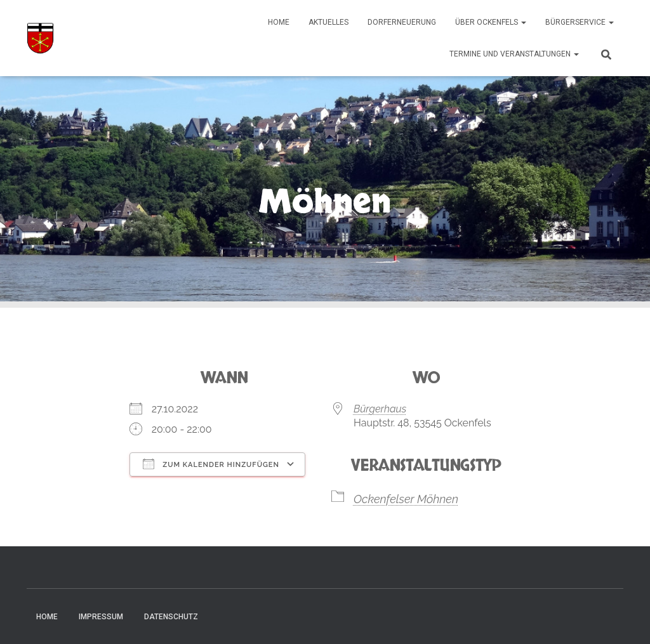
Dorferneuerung (402, 22)
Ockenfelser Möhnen (406, 499)
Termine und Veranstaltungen (514, 54)
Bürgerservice (580, 22)
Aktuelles (328, 22)
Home (279, 22)
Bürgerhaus (380, 409)
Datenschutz (171, 617)
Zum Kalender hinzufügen (211, 464)
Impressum (101, 617)
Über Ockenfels (491, 22)
